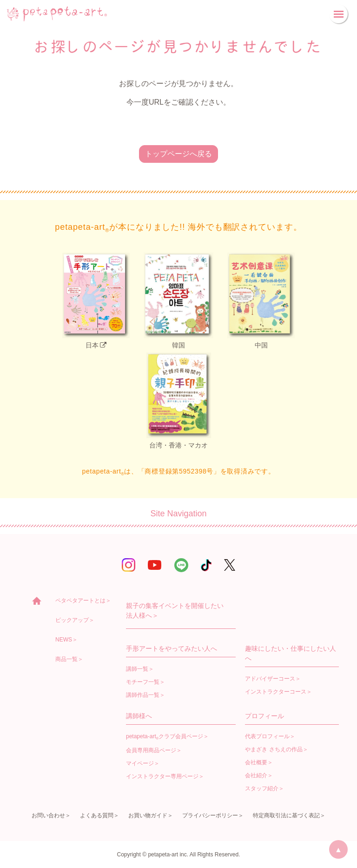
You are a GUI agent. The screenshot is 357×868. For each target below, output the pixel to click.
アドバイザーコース (270, 679)
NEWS (64, 640)
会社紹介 (256, 775)
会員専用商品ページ (151, 750)
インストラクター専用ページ (162, 776)
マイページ (140, 763)
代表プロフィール (267, 736)
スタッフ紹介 (262, 788)
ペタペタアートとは (80, 601)
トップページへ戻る (178, 154)
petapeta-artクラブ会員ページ (165, 737)
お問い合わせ (48, 815)
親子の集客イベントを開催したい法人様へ (175, 611)
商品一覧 (66, 659)
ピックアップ (72, 620)
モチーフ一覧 (143, 682)
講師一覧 (137, 669)
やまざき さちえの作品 (274, 749)
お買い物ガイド (148, 815)
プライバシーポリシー (210, 815)
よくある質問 (97, 815)
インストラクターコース (276, 692)
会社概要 (256, 762)
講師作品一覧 (143, 695)
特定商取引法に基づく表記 (286, 815)
